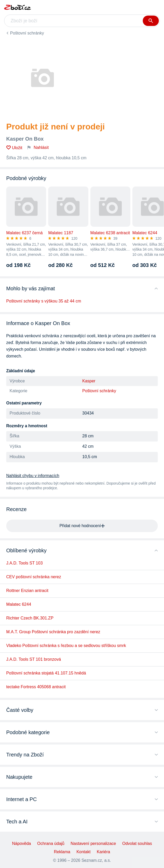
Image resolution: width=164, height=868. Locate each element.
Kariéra (103, 852)
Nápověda (22, 843)
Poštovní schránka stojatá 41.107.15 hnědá (46, 673)
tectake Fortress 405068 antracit (36, 687)
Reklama (62, 852)
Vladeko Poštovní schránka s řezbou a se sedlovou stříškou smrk (66, 646)
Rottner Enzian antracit (27, 591)
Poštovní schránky (27, 33)
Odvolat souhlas (137, 843)
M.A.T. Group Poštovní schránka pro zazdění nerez (53, 632)
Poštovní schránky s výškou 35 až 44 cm (44, 301)
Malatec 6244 (19, 604)
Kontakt (83, 852)
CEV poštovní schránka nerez (34, 577)
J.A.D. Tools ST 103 (24, 563)
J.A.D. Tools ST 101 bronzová (34, 659)
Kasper (89, 381)
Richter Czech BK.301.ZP (30, 618)
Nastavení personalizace (93, 843)
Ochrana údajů (51, 843)
